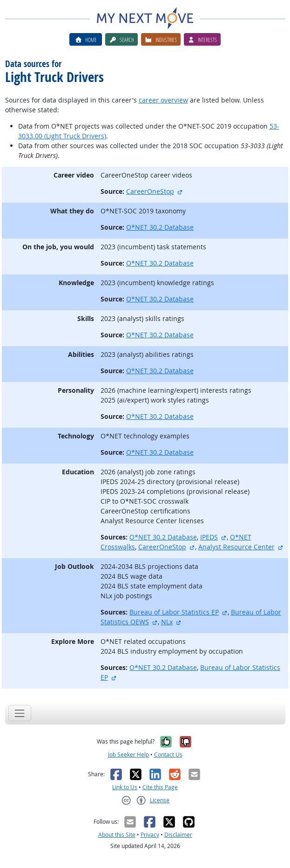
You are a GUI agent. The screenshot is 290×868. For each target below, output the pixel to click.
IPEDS (209, 537)
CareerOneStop (150, 191)
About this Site (117, 835)
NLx (167, 622)
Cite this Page (160, 787)
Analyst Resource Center (236, 547)
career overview (163, 100)
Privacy (150, 835)
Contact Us (168, 755)
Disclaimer (178, 835)
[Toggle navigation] (20, 713)
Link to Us (125, 787)
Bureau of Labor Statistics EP (174, 612)
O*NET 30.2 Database (160, 227)
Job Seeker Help (128, 755)
